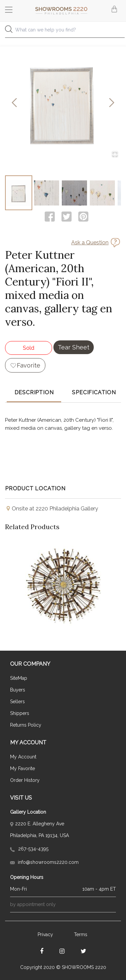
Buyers (18, 690)
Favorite (29, 365)
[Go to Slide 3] (74, 193)
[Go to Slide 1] (19, 193)
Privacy (45, 934)
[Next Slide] (112, 103)
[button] (63, 103)
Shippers (20, 713)
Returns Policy (26, 725)
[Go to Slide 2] (47, 193)
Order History (25, 780)
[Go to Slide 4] (102, 193)
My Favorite (23, 768)
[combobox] (63, 32)
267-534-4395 (29, 849)
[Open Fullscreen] (115, 154)
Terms (81, 934)
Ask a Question (90, 242)
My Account (23, 757)
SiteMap (19, 678)
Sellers (17, 702)
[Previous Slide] (14, 103)
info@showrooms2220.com (44, 862)
